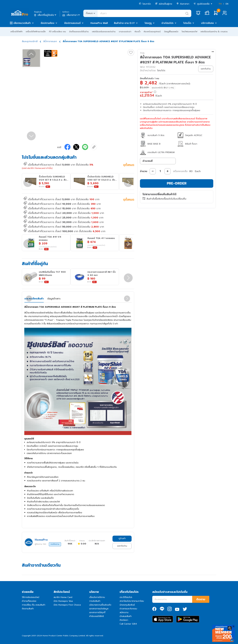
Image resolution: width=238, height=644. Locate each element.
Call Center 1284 (128, 624)
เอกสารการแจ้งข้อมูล (99, 609)
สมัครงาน (124, 612)
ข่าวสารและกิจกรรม (128, 609)
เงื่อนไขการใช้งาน (97, 597)
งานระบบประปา (125, 32)
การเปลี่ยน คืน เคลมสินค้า (34, 605)
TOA (142, 53)
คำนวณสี (148, 161)
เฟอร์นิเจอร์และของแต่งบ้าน (104, 32)
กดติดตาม (55, 544)
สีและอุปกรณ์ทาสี (30, 41)
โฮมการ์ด (145, 4)
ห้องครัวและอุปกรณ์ (152, 32)
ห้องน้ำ (138, 32)
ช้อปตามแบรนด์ (72, 23)
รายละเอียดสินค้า (34, 299)
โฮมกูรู (148, 23)
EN (227, 4)
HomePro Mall (99, 23)
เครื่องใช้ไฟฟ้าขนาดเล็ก (36, 32)
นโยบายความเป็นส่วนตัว (100, 605)
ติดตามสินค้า (28, 609)
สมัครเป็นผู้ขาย (164, 4)
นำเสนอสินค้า (126, 616)
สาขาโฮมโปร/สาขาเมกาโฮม (132, 601)
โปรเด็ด (187, 23)
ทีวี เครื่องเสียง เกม (57, 32)
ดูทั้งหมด (129, 165)
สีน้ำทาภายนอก (50, 41)
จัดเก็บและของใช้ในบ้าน (79, 32)
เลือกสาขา (71, 15)
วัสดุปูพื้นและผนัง (171, 32)
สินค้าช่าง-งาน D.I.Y (124, 23)
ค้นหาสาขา (183, 4)
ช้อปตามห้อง (48, 23)
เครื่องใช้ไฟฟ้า (17, 32)
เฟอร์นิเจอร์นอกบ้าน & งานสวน (214, 32)
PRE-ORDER (177, 183)
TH (220, 4)
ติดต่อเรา (124, 620)
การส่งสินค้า (95, 601)
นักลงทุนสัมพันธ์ (127, 605)
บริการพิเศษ (207, 23)
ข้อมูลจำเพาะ (54, 299)
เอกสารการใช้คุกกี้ (97, 612)
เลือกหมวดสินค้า (22, 23)
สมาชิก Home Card (63, 597)
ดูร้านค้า (122, 538)
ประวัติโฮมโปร (126, 597)
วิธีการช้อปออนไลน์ (31, 597)
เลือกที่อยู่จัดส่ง (45, 15)
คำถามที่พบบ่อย (29, 601)
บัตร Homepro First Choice (67, 605)
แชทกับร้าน (122, 546)
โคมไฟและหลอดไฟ (190, 32)
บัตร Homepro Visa (63, 601)
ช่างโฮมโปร (167, 23)
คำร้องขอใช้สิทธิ (97, 616)
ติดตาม (201, 599)
